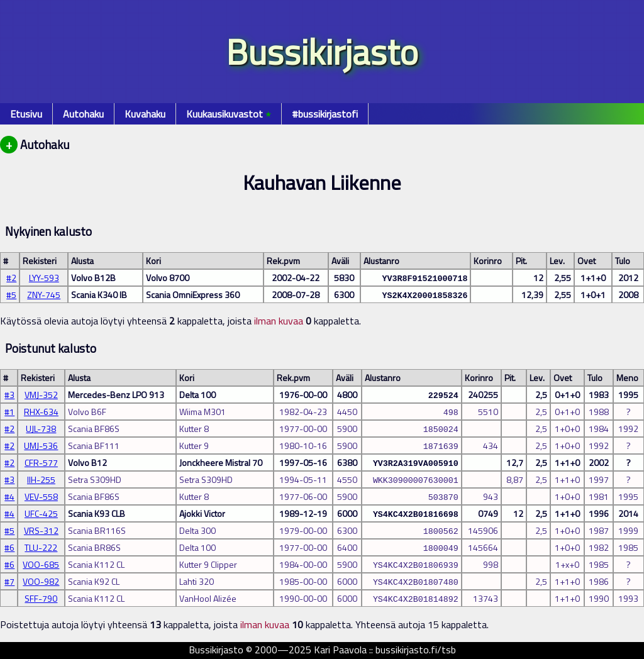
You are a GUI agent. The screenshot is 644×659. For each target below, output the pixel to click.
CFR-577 (41, 462)
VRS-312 (41, 530)
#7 (9, 581)
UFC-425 (41, 513)
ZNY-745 (44, 295)
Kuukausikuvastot (229, 114)
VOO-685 (41, 564)
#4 (9, 496)
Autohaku (83, 114)
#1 (9, 412)
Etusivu (26, 114)
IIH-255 (41, 479)
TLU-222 (41, 547)
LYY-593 (44, 278)
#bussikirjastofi (325, 114)
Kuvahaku (145, 114)
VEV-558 (41, 496)
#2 (11, 278)
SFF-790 (41, 598)
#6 (9, 547)
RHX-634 (41, 412)
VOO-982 (41, 581)
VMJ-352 (41, 395)
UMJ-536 (41, 446)
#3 (9, 395)
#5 (11, 295)
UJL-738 (41, 429)
